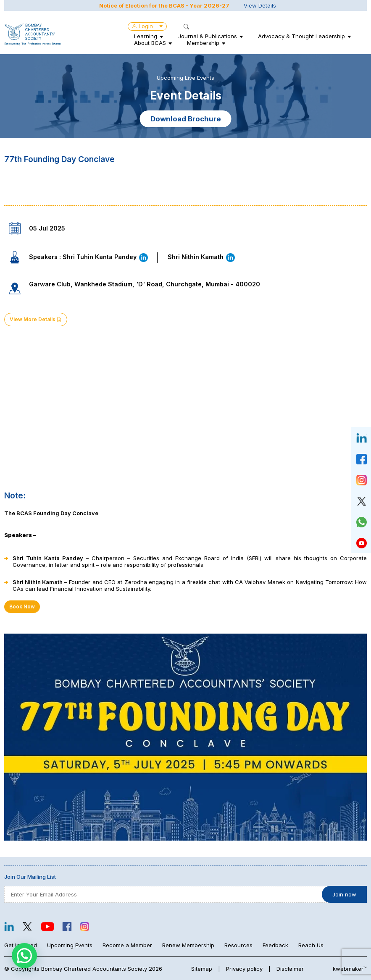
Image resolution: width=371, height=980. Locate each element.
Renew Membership (188, 945)
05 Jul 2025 (47, 228)
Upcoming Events (70, 945)
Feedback (275, 945)
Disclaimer (290, 969)
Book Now (22, 607)
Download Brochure (186, 119)
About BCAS (150, 43)
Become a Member (127, 945)
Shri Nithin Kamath (202, 257)
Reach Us (311, 945)
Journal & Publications (208, 36)
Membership (203, 43)
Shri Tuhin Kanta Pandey (106, 257)
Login (147, 26)
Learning (146, 36)
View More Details (36, 320)
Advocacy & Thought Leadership (301, 36)
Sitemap (202, 969)
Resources (238, 945)
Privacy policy (244, 969)
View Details (260, 5)
